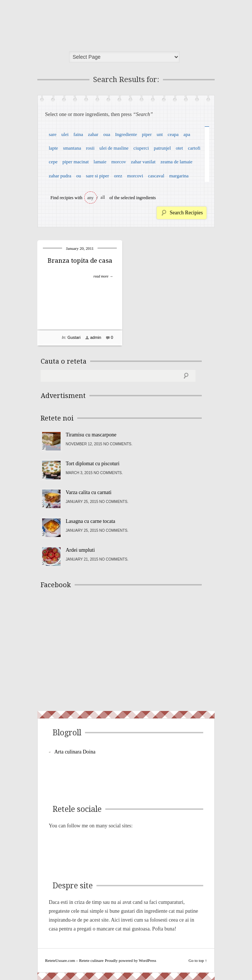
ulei (65, 134)
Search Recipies (186, 213)
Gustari (74, 337)
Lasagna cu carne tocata (91, 521)
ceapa (173, 134)
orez (118, 176)
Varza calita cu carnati (89, 492)
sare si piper (97, 176)
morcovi (135, 176)
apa (187, 134)
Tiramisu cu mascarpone (91, 435)
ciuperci (141, 148)
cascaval (156, 176)
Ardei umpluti (80, 550)
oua (107, 134)
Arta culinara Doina (75, 752)
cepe (53, 162)
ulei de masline (114, 148)
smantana (72, 148)
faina (78, 134)
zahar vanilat (143, 162)
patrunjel (162, 148)
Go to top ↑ (198, 960)
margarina (179, 176)
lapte (53, 148)
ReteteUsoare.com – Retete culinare (94, 23)
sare (53, 134)
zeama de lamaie (176, 162)
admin (96, 337)
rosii (90, 148)
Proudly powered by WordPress (131, 960)
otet (180, 148)
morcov (119, 162)
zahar (93, 134)
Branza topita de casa (80, 261)
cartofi (194, 148)
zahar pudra (60, 176)
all (103, 197)
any (90, 198)
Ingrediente (126, 134)
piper (147, 134)
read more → (103, 276)
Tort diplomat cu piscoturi (93, 464)
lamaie (100, 162)
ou (79, 176)
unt (160, 134)
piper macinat (76, 162)
